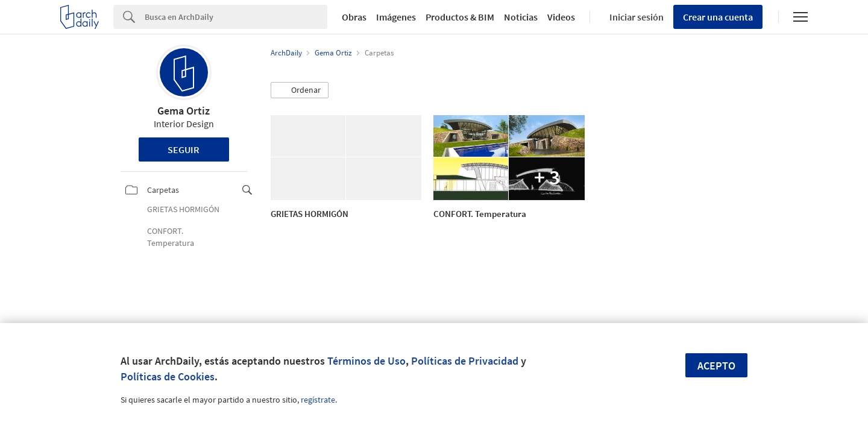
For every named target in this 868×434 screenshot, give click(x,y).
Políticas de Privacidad (465, 361)
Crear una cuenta (718, 17)
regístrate (318, 400)
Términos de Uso (366, 361)
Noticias (521, 17)
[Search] (236, 17)
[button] (300, 90)
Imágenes (396, 17)
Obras (354, 17)
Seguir (184, 149)
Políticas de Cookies (168, 376)
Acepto (716, 366)
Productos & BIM (460, 17)
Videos (561, 17)
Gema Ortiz (184, 111)
